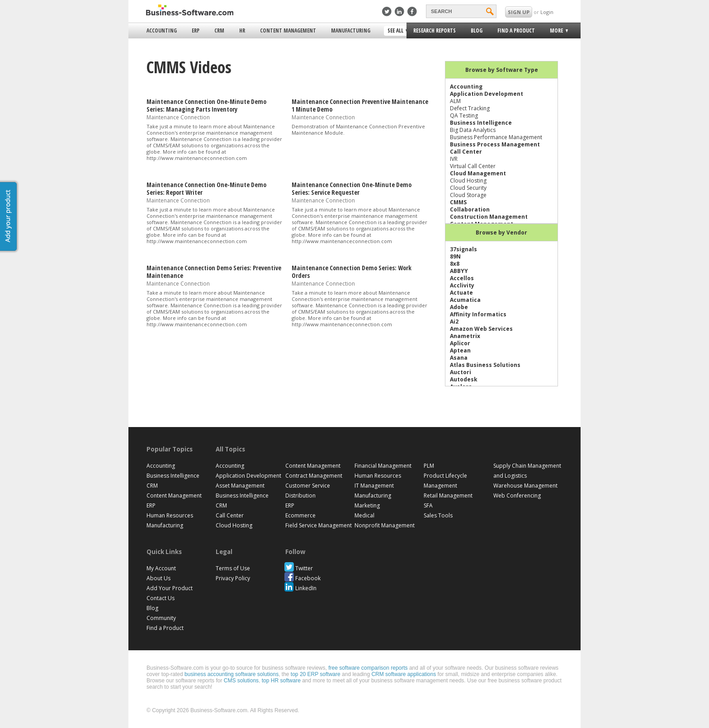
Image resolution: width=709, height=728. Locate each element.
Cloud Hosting (468, 181)
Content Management (288, 31)
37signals (463, 249)
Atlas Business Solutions (485, 365)
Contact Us (161, 598)
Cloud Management (478, 173)
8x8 (455, 264)
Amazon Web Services (481, 329)
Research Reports (435, 31)
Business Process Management (495, 144)
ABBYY (459, 271)
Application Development (487, 94)
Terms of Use (233, 568)
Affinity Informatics (478, 314)
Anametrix (465, 336)
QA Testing (464, 115)
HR (242, 31)
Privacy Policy (233, 578)
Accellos (462, 278)
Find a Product (516, 31)
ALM (455, 101)
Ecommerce (300, 515)
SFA (428, 505)
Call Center (466, 152)
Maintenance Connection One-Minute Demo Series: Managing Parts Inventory (206, 105)
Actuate (461, 293)
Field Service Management (319, 525)
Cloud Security (468, 188)
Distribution (300, 496)
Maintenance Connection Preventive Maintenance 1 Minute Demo (360, 105)
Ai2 (454, 322)
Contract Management (314, 476)
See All (396, 31)
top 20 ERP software (316, 674)
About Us (158, 578)
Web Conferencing (517, 496)
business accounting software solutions (232, 674)
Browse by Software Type (502, 70)
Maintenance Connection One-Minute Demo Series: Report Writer (206, 188)
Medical (364, 515)
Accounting (162, 31)
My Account (161, 568)
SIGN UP (519, 12)
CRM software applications (404, 674)
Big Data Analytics (473, 130)
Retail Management (448, 496)
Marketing (367, 505)
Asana (459, 358)
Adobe (459, 307)
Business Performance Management (496, 137)
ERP (196, 31)
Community (161, 618)
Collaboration (470, 209)
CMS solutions (241, 681)
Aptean (460, 350)
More (556, 32)
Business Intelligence (481, 123)
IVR (454, 159)
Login (547, 12)
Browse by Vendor (501, 232)
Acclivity (462, 285)
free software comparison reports (368, 668)
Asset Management (240, 486)
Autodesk (464, 379)
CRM (219, 31)
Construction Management (489, 217)
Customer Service (308, 486)
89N (455, 256)
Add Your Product (170, 588)
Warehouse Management (525, 486)
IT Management (374, 486)
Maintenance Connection (178, 117)
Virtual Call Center (473, 166)
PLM (429, 466)
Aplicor (460, 343)
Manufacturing (351, 31)
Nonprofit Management (385, 525)
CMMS (458, 202)
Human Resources (170, 515)
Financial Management (383, 466)
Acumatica (465, 300)
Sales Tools (438, 515)
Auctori (461, 372)
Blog (477, 31)
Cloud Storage (468, 195)
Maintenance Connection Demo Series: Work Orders (352, 272)
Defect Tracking (470, 108)
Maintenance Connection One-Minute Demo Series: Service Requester (352, 188)
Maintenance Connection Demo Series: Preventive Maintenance (214, 272)
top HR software (281, 681)
